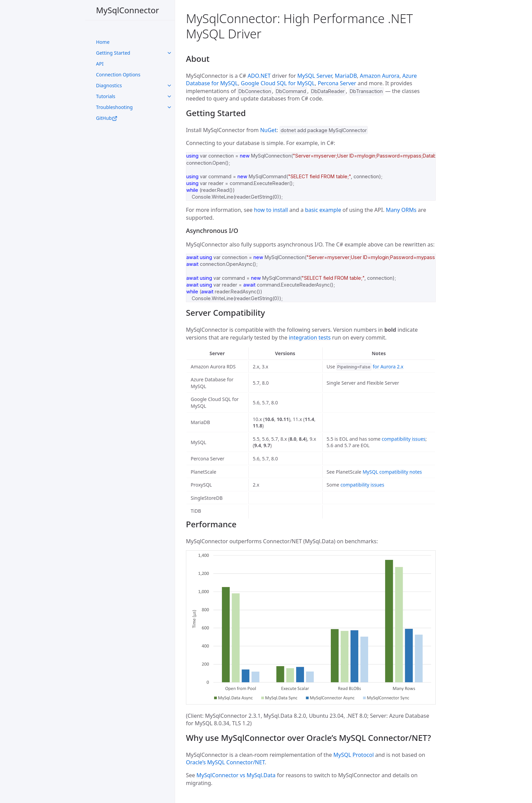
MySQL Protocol (353, 755)
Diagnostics (109, 85)
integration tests (310, 337)
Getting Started (113, 53)
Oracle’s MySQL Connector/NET (225, 762)
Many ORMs (401, 210)
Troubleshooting (114, 107)
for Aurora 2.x (388, 367)
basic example (323, 210)
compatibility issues (404, 439)
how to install (271, 210)
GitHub (107, 118)
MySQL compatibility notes (392, 472)
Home (103, 42)
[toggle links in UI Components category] (169, 53)
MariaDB (346, 76)
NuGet (269, 130)
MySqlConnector (128, 10)
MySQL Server (315, 76)
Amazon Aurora (379, 76)
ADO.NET (259, 76)
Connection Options (118, 75)
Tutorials (106, 96)
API (100, 64)
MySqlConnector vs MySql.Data (236, 775)
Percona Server (337, 83)
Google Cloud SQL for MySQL (278, 83)
